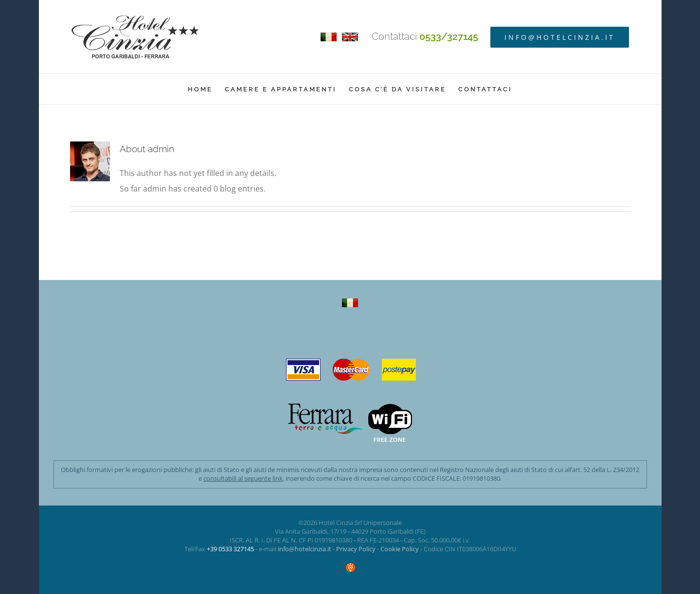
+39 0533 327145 (230, 549)
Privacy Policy (356, 549)
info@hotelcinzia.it (305, 549)
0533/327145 (449, 36)
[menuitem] (206, 89)
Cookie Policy (400, 549)
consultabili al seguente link (243, 478)
